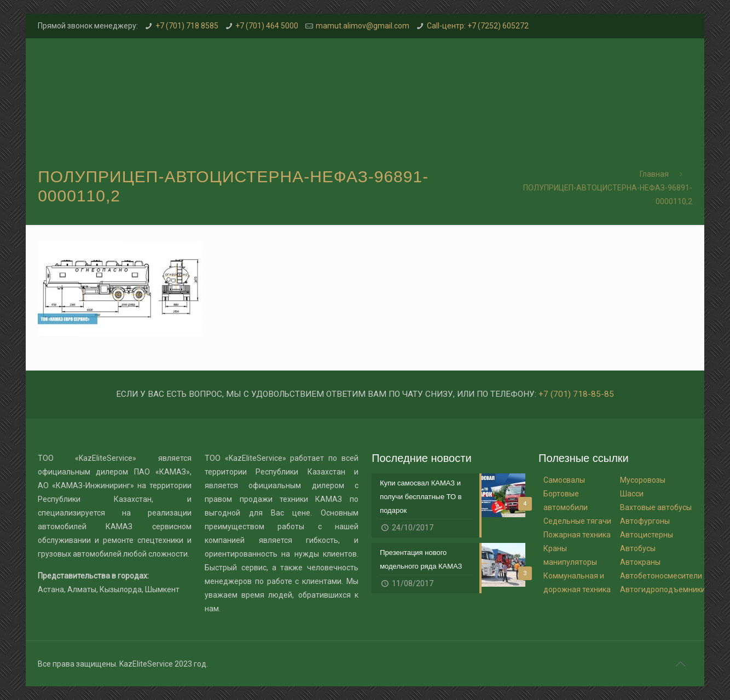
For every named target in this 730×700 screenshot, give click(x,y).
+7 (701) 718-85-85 (576, 394)
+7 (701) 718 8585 (187, 26)
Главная (654, 174)
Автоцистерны (647, 535)
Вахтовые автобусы (656, 507)
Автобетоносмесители (661, 576)
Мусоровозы (643, 480)
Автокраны (640, 562)
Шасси (632, 494)
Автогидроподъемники (663, 589)
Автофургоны (645, 521)
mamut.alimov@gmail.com (363, 26)
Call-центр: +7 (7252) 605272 (478, 26)
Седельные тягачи (577, 521)
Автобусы (638, 548)
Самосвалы (564, 480)
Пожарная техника (577, 535)
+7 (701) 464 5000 (267, 26)
